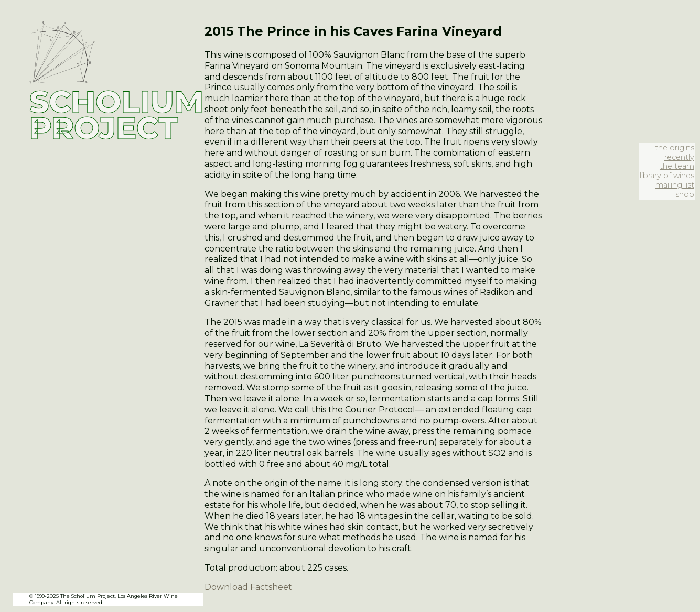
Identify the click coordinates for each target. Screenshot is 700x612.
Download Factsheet (248, 587)
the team (677, 166)
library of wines (667, 176)
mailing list (675, 185)
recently (679, 157)
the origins (675, 148)
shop (685, 194)
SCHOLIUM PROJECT (116, 115)
